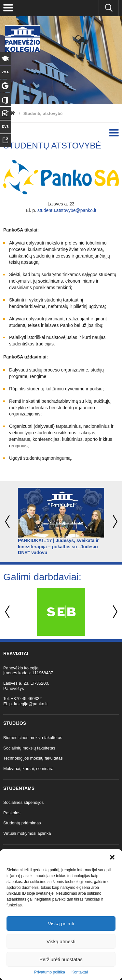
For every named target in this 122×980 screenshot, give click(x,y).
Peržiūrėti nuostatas (61, 959)
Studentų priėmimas (22, 823)
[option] (61, 522)
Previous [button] (8, 522)
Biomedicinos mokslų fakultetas (33, 738)
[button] (112, 857)
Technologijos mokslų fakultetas (33, 758)
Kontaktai (80, 972)
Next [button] (114, 522)
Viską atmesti (61, 941)
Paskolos (12, 813)
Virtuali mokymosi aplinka (27, 833)
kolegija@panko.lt (31, 704)
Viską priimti (61, 924)
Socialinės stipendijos (23, 802)
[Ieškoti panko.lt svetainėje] (109, 8)
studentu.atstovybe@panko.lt (67, 210)
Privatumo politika (50, 972)
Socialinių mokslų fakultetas (29, 748)
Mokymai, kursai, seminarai (29, 769)
